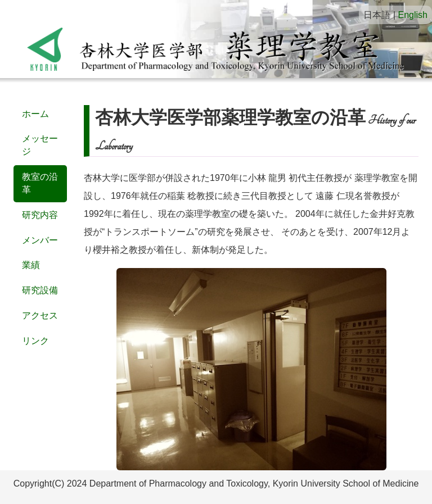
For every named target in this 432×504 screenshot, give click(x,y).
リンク (35, 341)
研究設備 (40, 290)
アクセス (40, 315)
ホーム (35, 114)
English (413, 15)
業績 (31, 265)
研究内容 (40, 215)
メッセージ (40, 145)
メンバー (40, 240)
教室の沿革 (40, 183)
